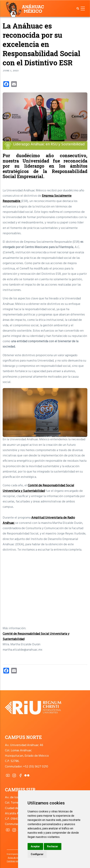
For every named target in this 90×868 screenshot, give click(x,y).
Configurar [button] (37, 854)
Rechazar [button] (53, 846)
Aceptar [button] (35, 846)
